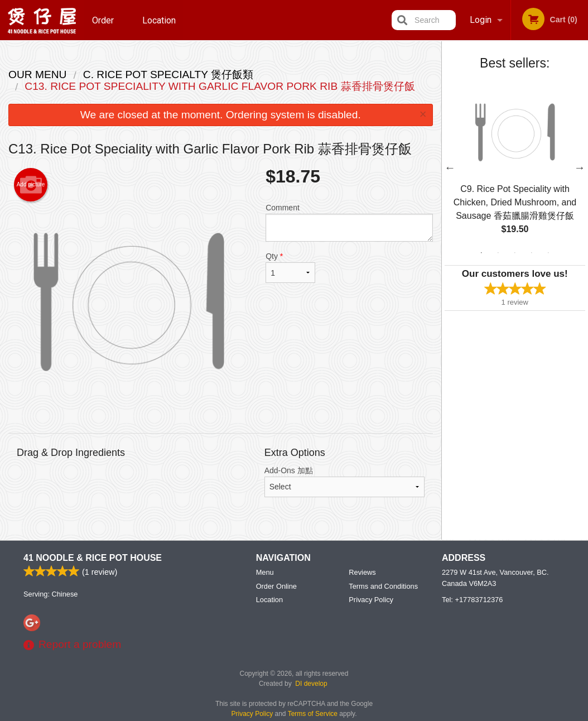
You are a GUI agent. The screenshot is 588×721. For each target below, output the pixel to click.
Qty (290, 267)
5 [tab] (548, 253)
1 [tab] (481, 253)
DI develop (311, 684)
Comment (349, 222)
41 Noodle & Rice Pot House (93, 558)
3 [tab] (515, 253)
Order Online (104, 27)
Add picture (31, 185)
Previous (450, 167)
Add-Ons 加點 (344, 482)
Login (481, 20)
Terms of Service (313, 714)
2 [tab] (498, 253)
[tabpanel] (515, 167)
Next (580, 167)
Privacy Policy (371, 600)
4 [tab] (532, 253)
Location (159, 20)
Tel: (472, 600)
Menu (265, 572)
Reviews (362, 572)
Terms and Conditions (383, 586)
